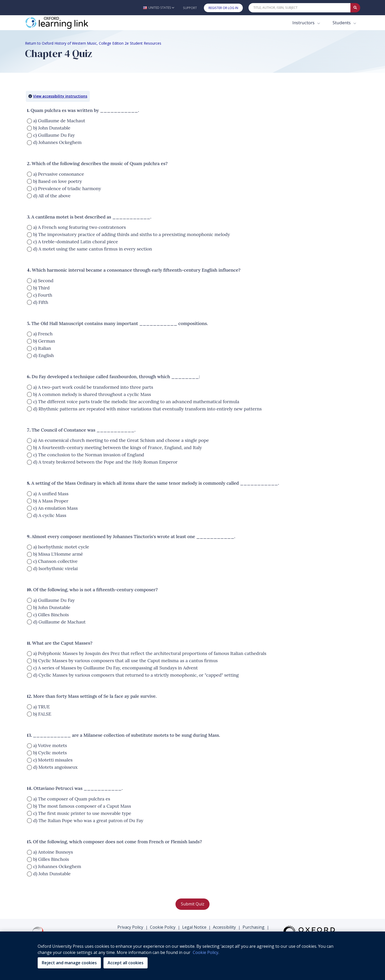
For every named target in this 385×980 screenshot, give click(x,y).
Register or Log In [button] (223, 8)
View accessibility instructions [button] (60, 96)
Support (190, 8)
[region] (192, 956)
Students (342, 23)
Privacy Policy (130, 927)
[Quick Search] (300, 8)
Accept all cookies (126, 963)
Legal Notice (194, 927)
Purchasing (254, 927)
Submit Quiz (193, 904)
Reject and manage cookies (69, 963)
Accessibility (224, 927)
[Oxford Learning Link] (64, 23)
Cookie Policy (163, 927)
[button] (159, 8)
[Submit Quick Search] (355, 8)
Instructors (304, 23)
